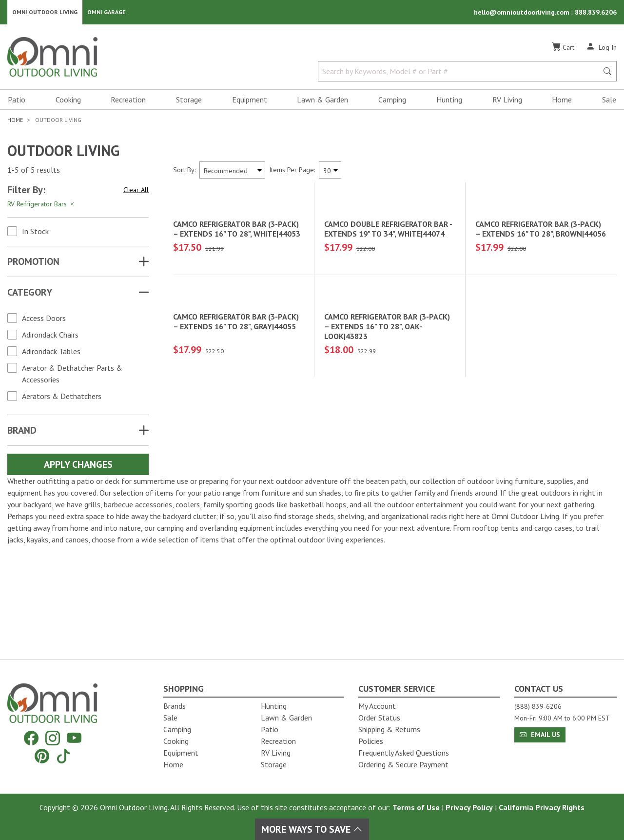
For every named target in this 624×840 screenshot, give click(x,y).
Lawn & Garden (322, 100)
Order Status (379, 718)
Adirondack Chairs (50, 336)
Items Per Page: (292, 171)
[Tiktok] (63, 756)
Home (562, 100)
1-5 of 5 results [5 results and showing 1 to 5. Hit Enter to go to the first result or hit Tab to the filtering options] (34, 171)
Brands (175, 706)
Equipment (250, 100)
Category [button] (30, 293)
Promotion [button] (33, 262)
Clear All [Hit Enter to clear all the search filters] (136, 191)
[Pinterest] (42, 756)
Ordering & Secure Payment (403, 764)
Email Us (540, 735)
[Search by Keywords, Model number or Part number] (461, 72)
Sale (609, 100)
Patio (17, 100)
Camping (392, 100)
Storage (189, 100)
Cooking (68, 100)
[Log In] (601, 48)
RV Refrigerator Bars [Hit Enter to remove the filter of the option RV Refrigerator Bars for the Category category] (41, 205)
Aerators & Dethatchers (62, 397)
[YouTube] (74, 738)
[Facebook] (31, 738)
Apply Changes (78, 465)
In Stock (35, 232)
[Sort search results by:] (232, 171)
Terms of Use (416, 807)
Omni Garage (107, 12)
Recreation (128, 100)
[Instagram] (53, 738)
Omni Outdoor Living (45, 12)
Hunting (449, 100)
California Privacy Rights (542, 807)
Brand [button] (22, 431)
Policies (371, 741)
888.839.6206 (596, 13)
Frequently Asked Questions (404, 753)
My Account (377, 706)
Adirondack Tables (51, 352)
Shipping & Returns (389, 729)
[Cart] (563, 48)
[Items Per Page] (330, 171)
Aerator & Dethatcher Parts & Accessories (72, 375)
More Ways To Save (312, 829)
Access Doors (44, 319)
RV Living (507, 100)
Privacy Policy (469, 807)
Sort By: (184, 171)
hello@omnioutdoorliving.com (523, 13)
